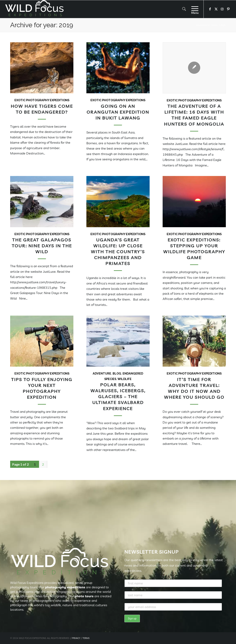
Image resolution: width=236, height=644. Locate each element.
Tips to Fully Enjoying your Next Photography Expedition (42, 388)
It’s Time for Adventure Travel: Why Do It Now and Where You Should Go (194, 388)
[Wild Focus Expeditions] (35, 9)
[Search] (184, 9)
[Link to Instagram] (222, 9)
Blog (117, 373)
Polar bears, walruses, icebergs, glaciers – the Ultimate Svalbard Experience (118, 396)
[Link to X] (216, 9)
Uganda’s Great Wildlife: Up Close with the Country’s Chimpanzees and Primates (118, 251)
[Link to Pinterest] (228, 9)
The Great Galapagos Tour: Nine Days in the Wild (42, 246)
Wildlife (125, 379)
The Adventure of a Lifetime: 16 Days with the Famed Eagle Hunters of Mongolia (194, 115)
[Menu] (194, 9)
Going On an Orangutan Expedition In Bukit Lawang (118, 112)
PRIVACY (76, 638)
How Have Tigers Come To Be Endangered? (42, 109)
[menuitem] (184, 9)
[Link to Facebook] (210, 9)
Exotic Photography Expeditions (42, 100)
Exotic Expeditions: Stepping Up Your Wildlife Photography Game (194, 249)
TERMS (86, 638)
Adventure (102, 373)
